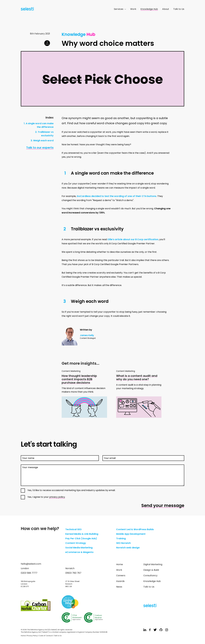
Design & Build (151, 570)
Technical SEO (73, 529)
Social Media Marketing (79, 548)
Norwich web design (128, 548)
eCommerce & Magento (79, 552)
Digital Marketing (153, 564)
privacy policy (57, 497)
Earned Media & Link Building (82, 534)
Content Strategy (76, 543)
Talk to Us (179, 9)
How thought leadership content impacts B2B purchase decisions (79, 379)
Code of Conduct (46, 636)
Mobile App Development (131, 534)
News (119, 587)
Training (121, 538)
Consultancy (150, 575)
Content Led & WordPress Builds (135, 529)
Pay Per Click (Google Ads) (81, 538)
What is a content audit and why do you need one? (137, 377)
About (166, 9)
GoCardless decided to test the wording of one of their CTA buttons (117, 196)
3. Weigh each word (42, 141)
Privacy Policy (32, 636)
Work (133, 9)
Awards (120, 581)
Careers (121, 575)
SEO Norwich (123, 543)
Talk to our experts (40, 148)
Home (120, 564)
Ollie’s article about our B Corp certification (133, 239)
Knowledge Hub (149, 9)
